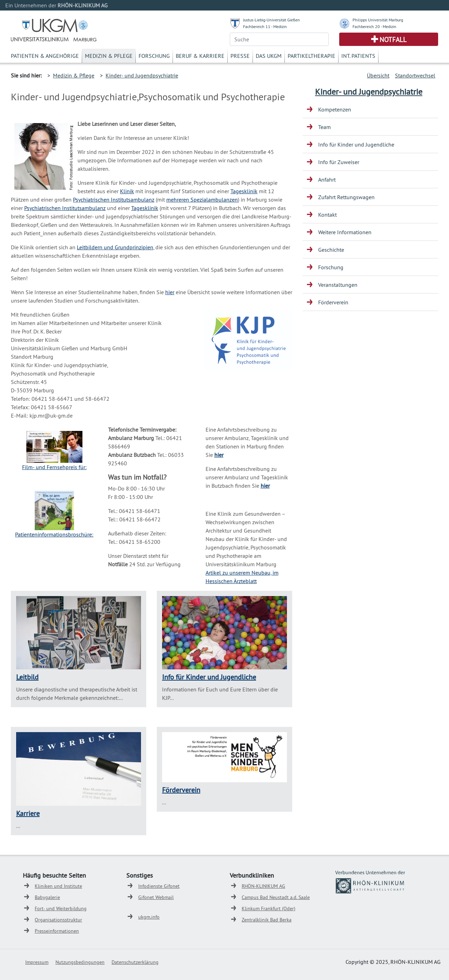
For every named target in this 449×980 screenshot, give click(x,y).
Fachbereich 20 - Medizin (374, 26)
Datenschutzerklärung (135, 962)
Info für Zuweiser (339, 162)
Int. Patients (358, 56)
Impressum (37, 962)
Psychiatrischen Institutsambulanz (114, 200)
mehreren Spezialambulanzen (202, 200)
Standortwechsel (415, 75)
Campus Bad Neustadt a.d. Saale (276, 897)
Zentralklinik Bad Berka (267, 920)
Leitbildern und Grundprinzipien (115, 247)
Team (324, 127)
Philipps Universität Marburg (378, 20)
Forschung (154, 56)
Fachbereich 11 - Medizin (265, 26)
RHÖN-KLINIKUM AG (263, 886)
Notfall (393, 40)
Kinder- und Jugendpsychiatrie (142, 75)
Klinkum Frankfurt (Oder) (269, 908)
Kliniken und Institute (58, 886)
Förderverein (181, 790)
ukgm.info (149, 917)
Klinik (127, 191)
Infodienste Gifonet (159, 886)
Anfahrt (327, 180)
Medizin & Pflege (109, 56)
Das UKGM (269, 56)
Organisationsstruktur (58, 920)
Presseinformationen (57, 931)
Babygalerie (47, 897)
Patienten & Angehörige (45, 56)
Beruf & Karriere (200, 56)
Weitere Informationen (345, 232)
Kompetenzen (335, 109)
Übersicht (378, 75)
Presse (240, 56)
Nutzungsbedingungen (80, 962)
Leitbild (27, 677)
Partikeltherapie (311, 56)
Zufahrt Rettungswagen (346, 197)
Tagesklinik (244, 191)
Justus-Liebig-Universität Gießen (272, 20)
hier (170, 292)
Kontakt (327, 215)
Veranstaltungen (338, 285)
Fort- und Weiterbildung (61, 908)
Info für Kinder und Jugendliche (209, 677)
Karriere (28, 813)
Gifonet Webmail (156, 897)
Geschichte (331, 250)
